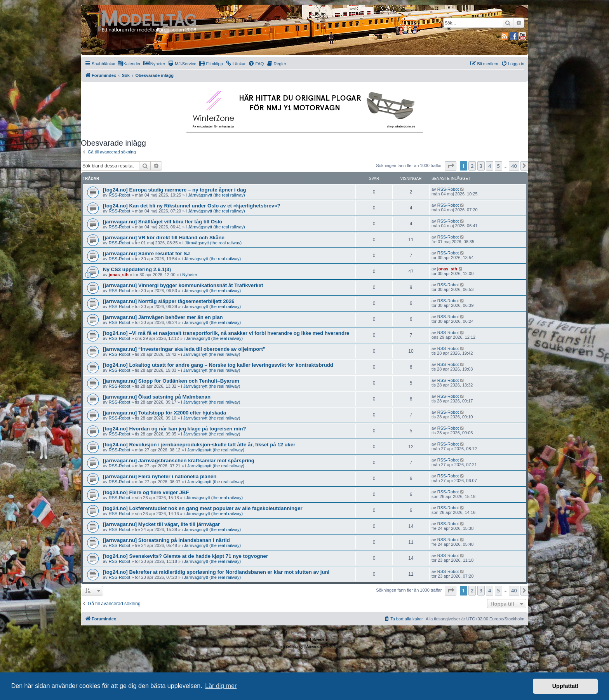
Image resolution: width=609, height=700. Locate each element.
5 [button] (499, 166)
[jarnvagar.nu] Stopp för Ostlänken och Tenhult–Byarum (171, 381)
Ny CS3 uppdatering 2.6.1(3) (137, 269)
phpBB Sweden (312, 640)
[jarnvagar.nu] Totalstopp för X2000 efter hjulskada (164, 413)
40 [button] (514, 166)
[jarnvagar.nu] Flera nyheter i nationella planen (160, 476)
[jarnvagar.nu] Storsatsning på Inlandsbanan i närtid (166, 540)
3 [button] (481, 166)
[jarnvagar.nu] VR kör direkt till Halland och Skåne (164, 238)
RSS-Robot (120, 195)
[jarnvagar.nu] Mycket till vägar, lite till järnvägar (161, 524)
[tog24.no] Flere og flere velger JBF (146, 492)
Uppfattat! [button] (565, 686)
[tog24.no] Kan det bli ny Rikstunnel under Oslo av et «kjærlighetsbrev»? (192, 206)
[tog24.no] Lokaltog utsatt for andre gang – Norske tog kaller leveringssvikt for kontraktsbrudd (218, 365)
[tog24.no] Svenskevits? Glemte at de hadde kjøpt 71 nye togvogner (185, 556)
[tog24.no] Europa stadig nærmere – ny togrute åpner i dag (175, 190)
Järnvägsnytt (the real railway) (217, 195)
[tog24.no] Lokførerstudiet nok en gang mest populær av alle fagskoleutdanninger (203, 508)
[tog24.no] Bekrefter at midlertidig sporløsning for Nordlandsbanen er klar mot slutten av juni (216, 572)
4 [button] (490, 166)
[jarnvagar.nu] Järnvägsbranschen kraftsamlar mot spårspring (179, 461)
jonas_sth (119, 275)
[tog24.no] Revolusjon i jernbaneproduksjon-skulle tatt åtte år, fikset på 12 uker (199, 445)
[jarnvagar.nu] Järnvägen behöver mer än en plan (163, 317)
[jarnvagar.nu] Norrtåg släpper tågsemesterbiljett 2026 (169, 301)
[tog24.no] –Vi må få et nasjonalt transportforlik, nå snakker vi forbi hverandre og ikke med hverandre (226, 333)
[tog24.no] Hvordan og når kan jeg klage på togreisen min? (175, 429)
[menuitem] (129, 64)
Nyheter (190, 275)
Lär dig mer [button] (221, 686)
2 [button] (472, 166)
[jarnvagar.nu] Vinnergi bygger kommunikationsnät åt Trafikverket (183, 285)
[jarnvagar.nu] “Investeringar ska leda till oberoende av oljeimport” (184, 349)
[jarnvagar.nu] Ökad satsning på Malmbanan (157, 397)
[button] (451, 166)
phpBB (281, 633)
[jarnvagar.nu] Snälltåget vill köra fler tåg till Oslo (163, 222)
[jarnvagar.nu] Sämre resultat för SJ (146, 253)
